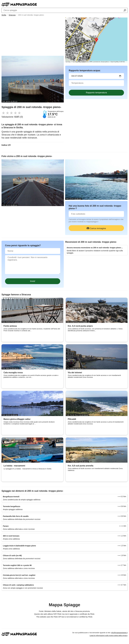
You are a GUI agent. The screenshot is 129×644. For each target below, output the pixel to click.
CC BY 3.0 (86, 322)
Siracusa (12, 15)
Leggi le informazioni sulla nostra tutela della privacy (109, 636)
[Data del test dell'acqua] (96, 76)
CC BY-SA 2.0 (27, 462)
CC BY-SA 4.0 (14, 368)
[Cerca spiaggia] (125, 11)
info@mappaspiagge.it (119, 633)
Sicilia (4, 15)
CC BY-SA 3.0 (79, 368)
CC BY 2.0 (14, 101)
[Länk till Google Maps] (96, 40)
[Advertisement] (33, 37)
